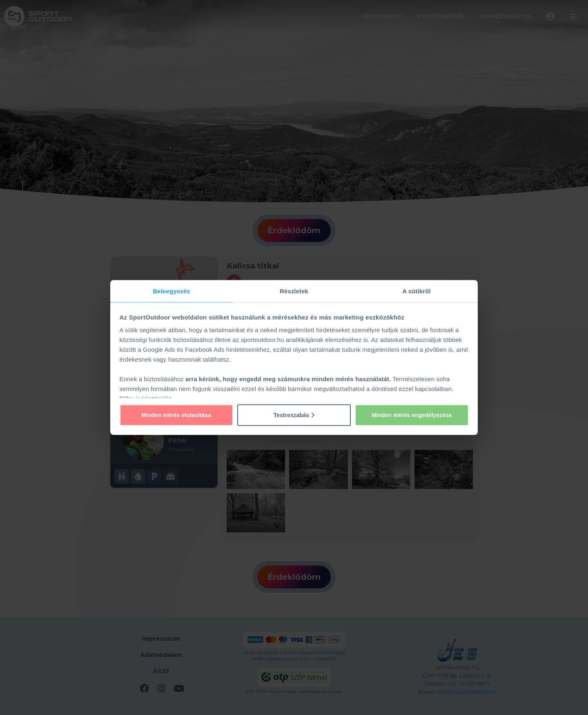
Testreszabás (294, 415)
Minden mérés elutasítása (176, 415)
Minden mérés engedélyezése (412, 415)
